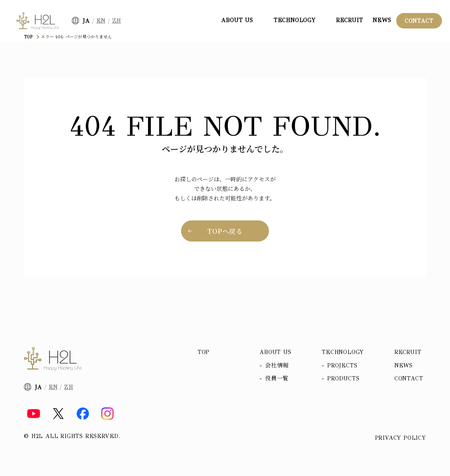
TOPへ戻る (225, 231)
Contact (419, 21)
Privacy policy (401, 438)
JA (86, 21)
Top (204, 352)
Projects (342, 365)
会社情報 (277, 365)
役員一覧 (277, 378)
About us (275, 352)
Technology (343, 352)
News (382, 20)
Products (343, 378)
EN (101, 21)
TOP (28, 37)
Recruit (350, 20)
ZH (117, 21)
